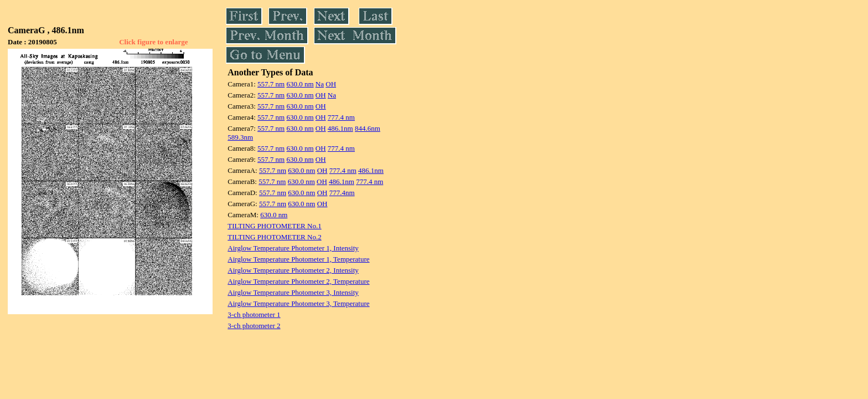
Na (320, 84)
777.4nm (342, 193)
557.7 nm (271, 84)
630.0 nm (300, 84)
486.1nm (340, 128)
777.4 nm (341, 117)
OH (331, 84)
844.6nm (368, 128)
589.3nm (240, 137)
